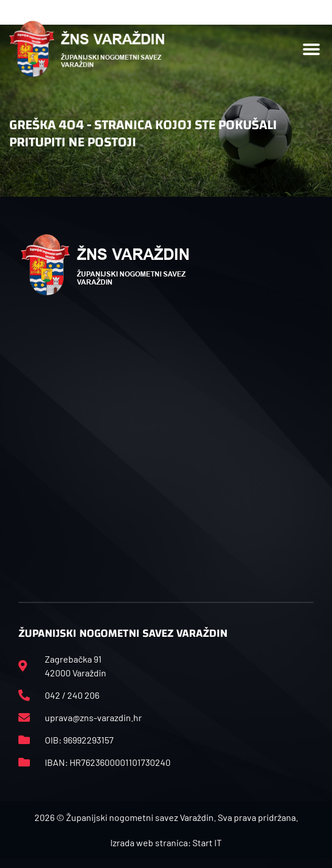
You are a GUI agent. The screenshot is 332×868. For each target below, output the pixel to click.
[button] (311, 49)
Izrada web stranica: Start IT (166, 842)
